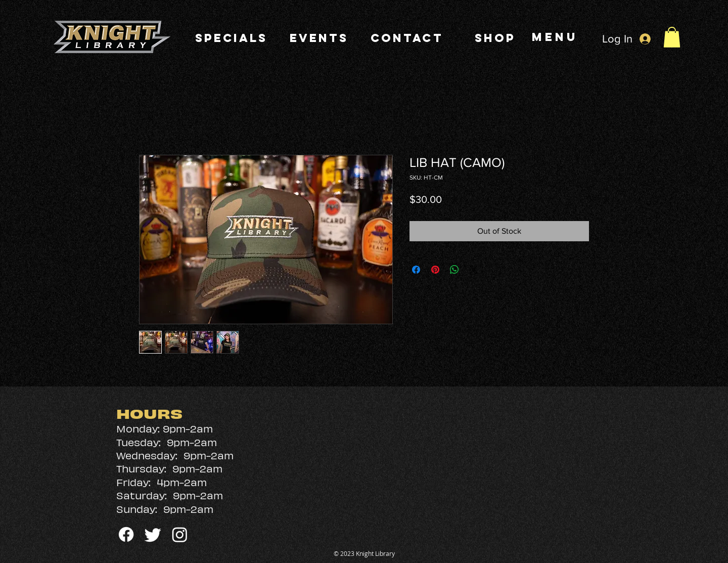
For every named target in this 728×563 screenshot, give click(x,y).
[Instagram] (180, 534)
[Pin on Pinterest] (435, 270)
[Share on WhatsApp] (454, 270)
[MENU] (556, 37)
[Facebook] (126, 534)
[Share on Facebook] (416, 270)
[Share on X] (474, 270)
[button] (672, 37)
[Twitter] (153, 534)
